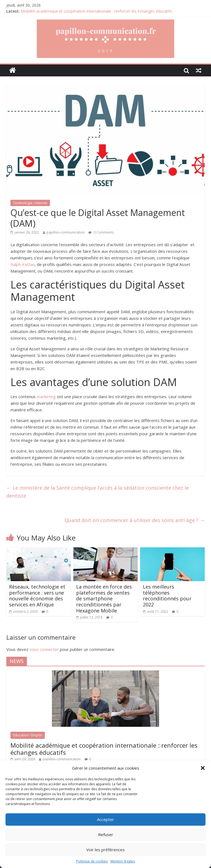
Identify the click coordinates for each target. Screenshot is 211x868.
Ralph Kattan (23, 264)
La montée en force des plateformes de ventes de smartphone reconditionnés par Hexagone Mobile (104, 598)
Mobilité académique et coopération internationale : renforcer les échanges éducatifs (96, 11)
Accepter (105, 819)
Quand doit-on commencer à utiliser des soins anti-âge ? (135, 520)
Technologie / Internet (30, 203)
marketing (46, 396)
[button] (203, 768)
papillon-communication (66, 232)
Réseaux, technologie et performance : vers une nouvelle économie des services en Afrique (37, 596)
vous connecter (44, 649)
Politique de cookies (92, 861)
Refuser (106, 834)
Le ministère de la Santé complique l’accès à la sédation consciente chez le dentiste (98, 492)
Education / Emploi (28, 735)
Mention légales (123, 861)
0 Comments (101, 232)
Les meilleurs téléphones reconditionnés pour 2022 (167, 596)
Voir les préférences (105, 850)
